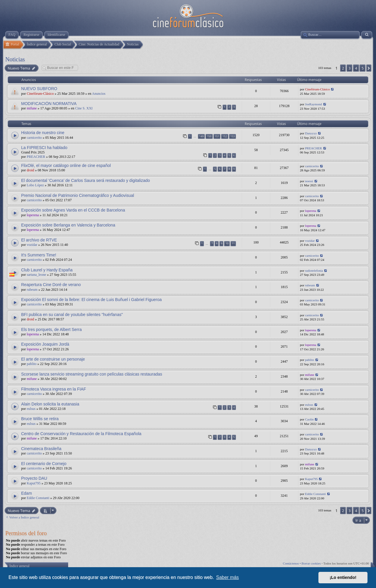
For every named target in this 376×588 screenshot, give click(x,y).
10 (227, 243)
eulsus (31, 409)
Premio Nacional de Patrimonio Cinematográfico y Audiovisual (78, 195)
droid (30, 170)
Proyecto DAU (34, 478)
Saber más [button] (228, 577)
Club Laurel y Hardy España (47, 270)
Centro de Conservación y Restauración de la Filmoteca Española (81, 434)
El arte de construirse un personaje (53, 359)
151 (217, 136)
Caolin (309, 419)
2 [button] (343, 68)
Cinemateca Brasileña (41, 449)
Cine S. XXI (84, 108)
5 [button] (362, 68)
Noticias (15, 59)
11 (233, 243)
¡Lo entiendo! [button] (343, 577)
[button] (369, 68)
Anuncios (99, 94)
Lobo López (35, 185)
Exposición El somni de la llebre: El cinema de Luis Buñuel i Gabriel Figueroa (92, 300)
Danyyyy (311, 133)
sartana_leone (36, 275)
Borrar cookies (311, 563)
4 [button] (356, 68)
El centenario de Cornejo (44, 464)
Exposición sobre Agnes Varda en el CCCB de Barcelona (73, 210)
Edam (27, 493)
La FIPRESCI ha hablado (44, 148)
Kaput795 (34, 483)
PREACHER (36, 157)
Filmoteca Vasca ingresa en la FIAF (54, 389)
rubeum (32, 290)
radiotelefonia (314, 271)
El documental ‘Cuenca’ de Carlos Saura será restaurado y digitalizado (85, 180)
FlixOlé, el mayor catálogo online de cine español (66, 165)
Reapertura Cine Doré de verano (51, 285)
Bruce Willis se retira (40, 419)
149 (201, 136)
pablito (32, 364)
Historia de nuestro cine (43, 133)
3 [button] (349, 68)
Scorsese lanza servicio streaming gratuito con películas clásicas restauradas (92, 374)
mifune (32, 108)
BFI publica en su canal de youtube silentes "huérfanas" (72, 315)
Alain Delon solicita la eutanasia (50, 404)
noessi (309, 181)
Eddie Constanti (38, 498)
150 (209, 136)
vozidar (32, 245)
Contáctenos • (292, 563)
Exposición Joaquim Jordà (45, 344)
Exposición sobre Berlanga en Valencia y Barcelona (68, 225)
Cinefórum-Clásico (40, 94)
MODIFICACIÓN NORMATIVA (49, 104)
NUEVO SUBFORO (39, 89)
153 (233, 136)
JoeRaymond (313, 104)
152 (225, 136)
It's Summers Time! (39, 255)
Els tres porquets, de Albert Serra (51, 330)
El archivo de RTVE (39, 240)
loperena (33, 215)
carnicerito (34, 138)
